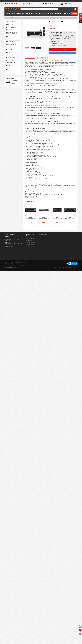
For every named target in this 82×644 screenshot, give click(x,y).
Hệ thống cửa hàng (67, 14)
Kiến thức (48, 14)
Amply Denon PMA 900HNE (14, 81)
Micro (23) (8, 65)
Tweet (50, 25)
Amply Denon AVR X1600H (70, 593)
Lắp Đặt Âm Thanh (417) (11, 58)
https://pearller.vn (11, 643)
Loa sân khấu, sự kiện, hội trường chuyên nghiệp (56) (12, 33)
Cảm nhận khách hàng (56, 14)
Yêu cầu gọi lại (63, 53)
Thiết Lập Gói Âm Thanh (28, 14)
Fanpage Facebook (43, 609)
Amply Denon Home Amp (57, 593)
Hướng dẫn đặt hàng (30, 618)
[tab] (30, 57)
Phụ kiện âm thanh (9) (11, 72)
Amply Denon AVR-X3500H (31, 593)
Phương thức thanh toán (31, 617)
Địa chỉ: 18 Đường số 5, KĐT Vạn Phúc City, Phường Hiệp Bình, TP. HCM (17, 639)
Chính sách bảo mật (30, 620)
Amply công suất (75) (11, 63)
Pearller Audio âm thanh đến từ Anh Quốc (70, 642)
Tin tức (43, 14)
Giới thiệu (13, 14)
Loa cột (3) (9, 36)
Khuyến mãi (74, 14)
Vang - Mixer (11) (10, 42)
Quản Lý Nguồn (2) (10, 50)
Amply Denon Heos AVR (44, 593)
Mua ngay (63, 50)
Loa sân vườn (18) (10, 30)
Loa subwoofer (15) (10, 39)
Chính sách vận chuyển (30, 613)
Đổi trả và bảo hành (30, 615)
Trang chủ (8, 14)
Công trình (38, 14)
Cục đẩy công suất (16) (11, 44)
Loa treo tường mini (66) (11, 27)
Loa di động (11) (10, 60)
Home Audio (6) (9, 52)
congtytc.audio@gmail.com (12, 642)
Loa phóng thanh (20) (11, 55)
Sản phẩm (19, 14)
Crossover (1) (9, 47)
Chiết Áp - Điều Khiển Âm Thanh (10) (12, 69)
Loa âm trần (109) (10, 25)
